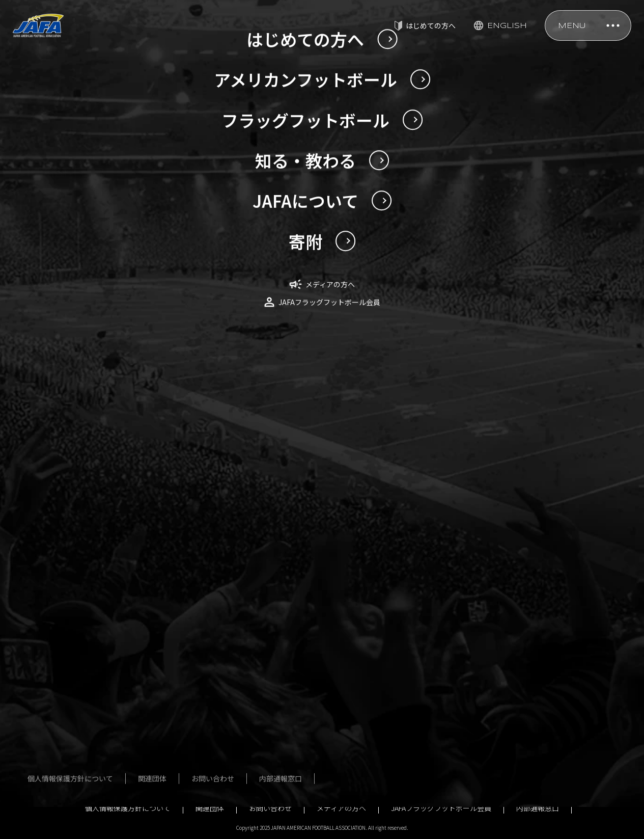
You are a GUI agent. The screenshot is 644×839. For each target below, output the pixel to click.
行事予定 (488, 748)
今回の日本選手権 (124, 646)
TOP (28, 402)
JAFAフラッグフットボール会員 (441, 808)
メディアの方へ (341, 808)
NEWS (63, 402)
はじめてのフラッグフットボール (273, 725)
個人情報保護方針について (128, 808)
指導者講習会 (391, 602)
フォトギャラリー (266, 675)
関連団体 (210, 808)
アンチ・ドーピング (401, 657)
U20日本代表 (116, 602)
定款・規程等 (495, 602)
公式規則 (384, 620)
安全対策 (384, 583)
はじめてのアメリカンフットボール (135, 714)
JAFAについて (496, 583)
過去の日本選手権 (124, 664)
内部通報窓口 (538, 808)
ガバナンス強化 (499, 712)
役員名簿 (488, 620)
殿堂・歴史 (387, 638)
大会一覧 (251, 657)
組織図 (485, 657)
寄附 (481, 767)
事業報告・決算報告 (506, 693)
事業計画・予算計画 (506, 675)
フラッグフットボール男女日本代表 (269, 607)
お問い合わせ (270, 808)
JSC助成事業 (494, 730)
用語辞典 (110, 738)
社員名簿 (488, 638)
